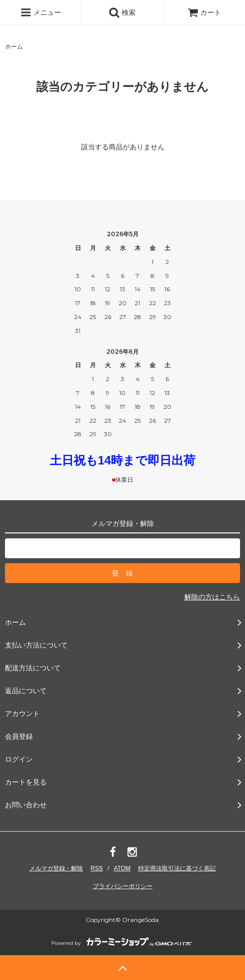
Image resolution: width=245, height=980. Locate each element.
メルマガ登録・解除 (56, 868)
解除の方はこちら (212, 597)
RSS (97, 868)
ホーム (14, 47)
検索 (122, 12)
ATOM (122, 868)
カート (204, 12)
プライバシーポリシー (123, 886)
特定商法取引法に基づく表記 (177, 868)
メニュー (41, 12)
